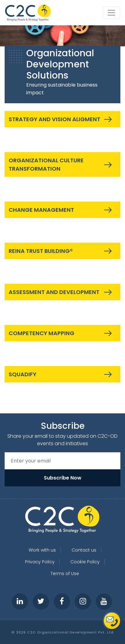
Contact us (84, 550)
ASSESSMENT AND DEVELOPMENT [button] (54, 292)
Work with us (42, 550)
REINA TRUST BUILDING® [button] (41, 251)
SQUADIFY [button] (23, 374)
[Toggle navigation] (111, 13)
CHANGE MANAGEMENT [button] (41, 210)
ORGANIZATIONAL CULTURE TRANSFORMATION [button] (46, 164)
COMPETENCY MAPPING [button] (42, 333)
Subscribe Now (63, 478)
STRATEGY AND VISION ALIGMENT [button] (54, 119)
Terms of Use (65, 574)
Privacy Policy (40, 562)
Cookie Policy (85, 562)
